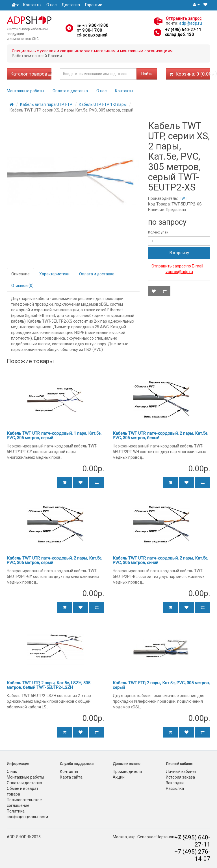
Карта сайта (71, 777)
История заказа (180, 777)
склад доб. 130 (179, 35)
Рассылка (175, 788)
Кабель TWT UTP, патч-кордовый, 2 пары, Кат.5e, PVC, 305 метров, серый (55, 561)
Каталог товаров (31, 74)
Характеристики (54, 274)
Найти (147, 74)
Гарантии (94, 5)
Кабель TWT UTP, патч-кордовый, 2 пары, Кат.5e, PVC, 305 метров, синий (160, 561)
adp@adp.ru (191, 23)
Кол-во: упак (158, 232)
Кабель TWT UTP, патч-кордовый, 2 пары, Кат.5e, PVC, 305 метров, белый (160, 436)
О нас (51, 5)
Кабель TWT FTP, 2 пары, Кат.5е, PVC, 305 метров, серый (161, 685)
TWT (183, 198)
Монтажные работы (25, 91)
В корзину (179, 253)
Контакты (32, 5)
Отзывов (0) (22, 286)
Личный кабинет (181, 771)
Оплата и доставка (70, 91)
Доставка (71, 5)
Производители (127, 771)
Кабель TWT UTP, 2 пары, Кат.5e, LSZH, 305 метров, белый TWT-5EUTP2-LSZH (48, 685)
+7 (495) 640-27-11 (183, 30)
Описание (20, 274)
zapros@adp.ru (179, 272)
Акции (119, 777)
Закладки (175, 783)
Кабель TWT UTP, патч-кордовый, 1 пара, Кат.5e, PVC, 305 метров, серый (54, 436)
